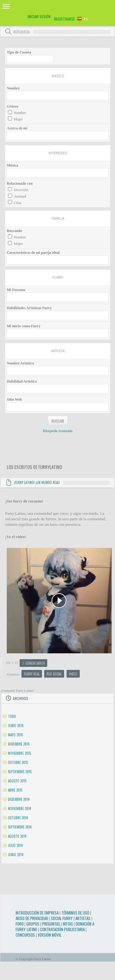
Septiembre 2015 (20, 772)
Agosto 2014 (17, 836)
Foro (20, 924)
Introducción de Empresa (37, 913)
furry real (32, 674)
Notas (68, 924)
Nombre (13, 88)
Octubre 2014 (18, 818)
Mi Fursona (16, 290)
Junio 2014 (16, 855)
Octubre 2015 (18, 762)
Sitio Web (14, 399)
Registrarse (64, 19)
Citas (18, 203)
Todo (12, 716)
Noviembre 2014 (19, 809)
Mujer (18, 119)
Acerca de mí (17, 128)
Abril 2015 (15, 790)
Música (12, 165)
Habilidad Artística (22, 381)
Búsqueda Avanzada (58, 431)
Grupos (33, 924)
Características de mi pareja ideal (33, 253)
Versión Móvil (50, 935)
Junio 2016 (16, 726)
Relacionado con (20, 183)
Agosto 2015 (17, 781)
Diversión (21, 190)
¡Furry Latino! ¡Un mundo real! (37, 482)
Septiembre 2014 (20, 827)
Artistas (83, 918)
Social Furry (62, 918)
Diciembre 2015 (19, 744)
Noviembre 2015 (19, 753)
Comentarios (33, 663)
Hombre (20, 113)
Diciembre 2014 (19, 799)
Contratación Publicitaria (62, 929)
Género (13, 106)
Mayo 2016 (15, 735)
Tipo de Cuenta (19, 52)
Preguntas (51, 924)
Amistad (20, 196)
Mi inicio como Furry (24, 326)
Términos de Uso (75, 913)
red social (54, 674)
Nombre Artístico (20, 363)
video (73, 674)
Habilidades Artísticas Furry (29, 308)
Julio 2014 (15, 845)
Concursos (25, 935)
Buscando (14, 231)
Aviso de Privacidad (32, 918)
